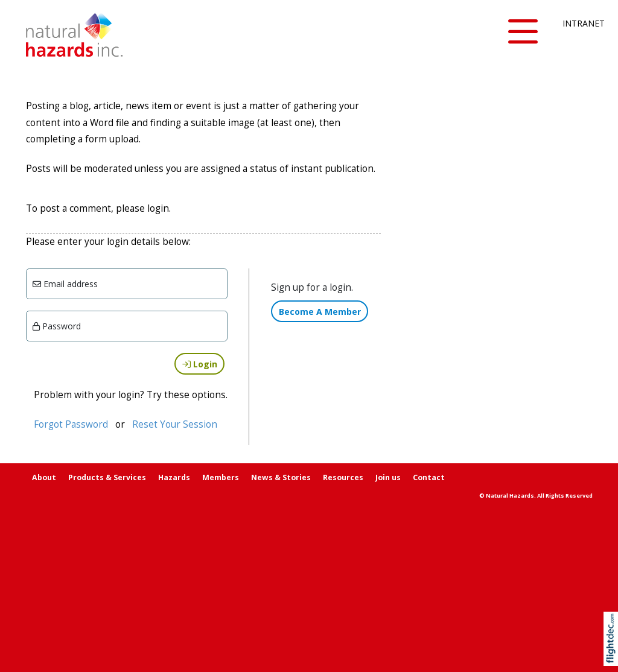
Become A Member (320, 312)
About (44, 477)
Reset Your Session (175, 424)
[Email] (127, 284)
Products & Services (107, 477)
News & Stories (281, 477)
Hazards (174, 477)
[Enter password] (127, 326)
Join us (388, 477)
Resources (343, 477)
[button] (523, 32)
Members (221, 477)
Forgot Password (71, 424)
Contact (429, 477)
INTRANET (577, 23)
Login (200, 364)
